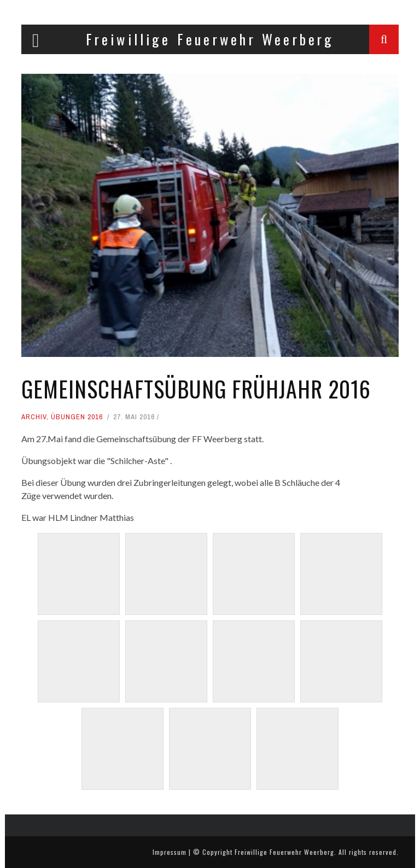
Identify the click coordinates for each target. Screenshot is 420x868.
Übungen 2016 (77, 417)
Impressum (170, 852)
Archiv (34, 417)
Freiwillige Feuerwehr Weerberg (284, 852)
